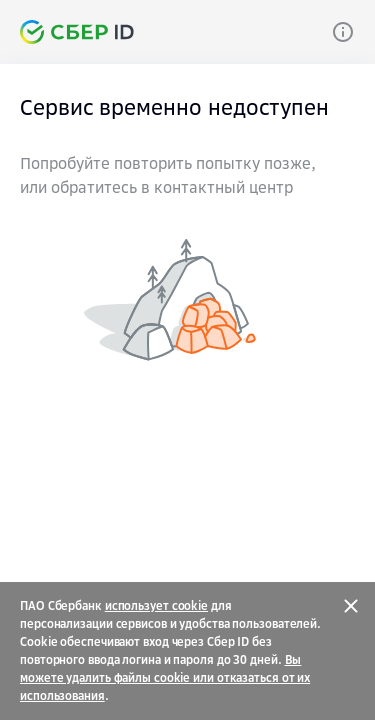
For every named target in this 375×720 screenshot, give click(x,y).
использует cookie (156, 606)
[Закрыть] (351, 606)
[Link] (343, 32)
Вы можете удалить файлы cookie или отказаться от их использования (165, 678)
